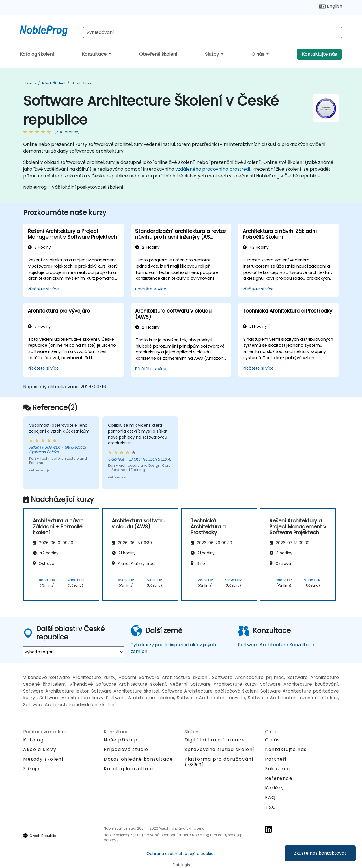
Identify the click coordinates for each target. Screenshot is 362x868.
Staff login (181, 865)
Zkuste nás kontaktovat (320, 853)
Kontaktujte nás (319, 54)
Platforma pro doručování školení (219, 762)
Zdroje (32, 769)
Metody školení (43, 759)
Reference (279, 778)
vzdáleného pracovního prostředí (213, 169)
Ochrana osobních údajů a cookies (181, 854)
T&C (271, 807)
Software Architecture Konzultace (276, 645)
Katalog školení (37, 54)
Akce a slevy (40, 749)
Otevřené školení (158, 54)
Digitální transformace (215, 740)
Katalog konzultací (129, 769)
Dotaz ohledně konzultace (138, 759)
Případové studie (126, 749)
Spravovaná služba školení (219, 749)
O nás (258, 54)
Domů (31, 83)
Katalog (33, 740)
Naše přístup (121, 740)
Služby (213, 54)
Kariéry (274, 788)
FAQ (270, 798)
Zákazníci (277, 769)
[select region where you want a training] (74, 652)
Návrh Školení (54, 83)
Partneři (276, 759)
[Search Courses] (212, 32)
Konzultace (95, 54)
